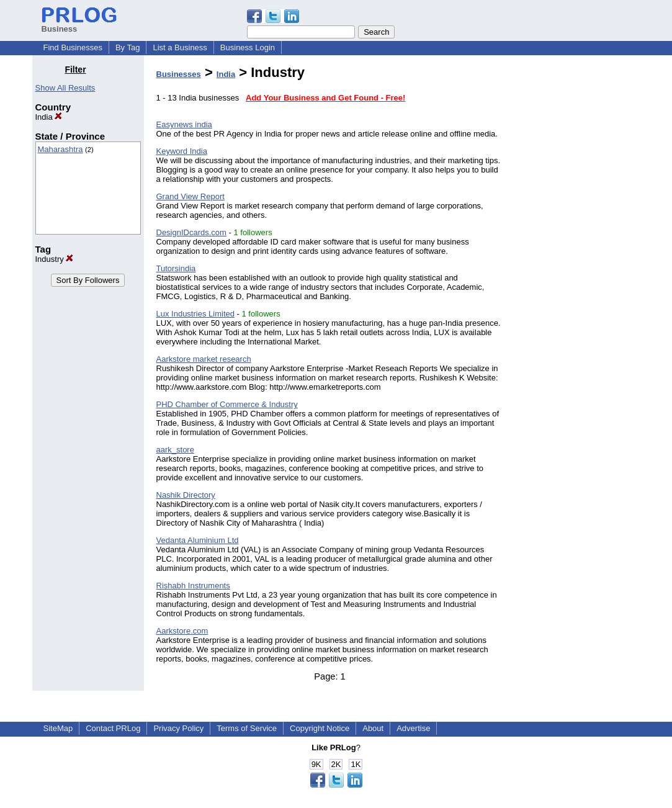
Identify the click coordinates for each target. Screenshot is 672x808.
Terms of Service (247, 728)
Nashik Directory (186, 495)
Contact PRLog (113, 728)
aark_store (175, 450)
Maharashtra (60, 149)
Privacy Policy (178, 728)
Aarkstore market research (204, 359)
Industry (55, 259)
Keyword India (182, 151)
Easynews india (184, 124)
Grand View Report (190, 196)
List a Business (180, 47)
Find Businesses (73, 47)
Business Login (248, 47)
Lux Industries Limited (195, 314)
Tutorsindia (176, 268)
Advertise (413, 728)
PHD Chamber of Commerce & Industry (227, 404)
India (49, 117)
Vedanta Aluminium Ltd (198, 540)
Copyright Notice (320, 728)
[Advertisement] (576, 251)
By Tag (128, 47)
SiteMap (58, 728)
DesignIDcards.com (191, 232)
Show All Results (65, 88)
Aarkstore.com (182, 631)
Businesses (179, 74)
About (373, 728)
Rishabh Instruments (193, 586)
